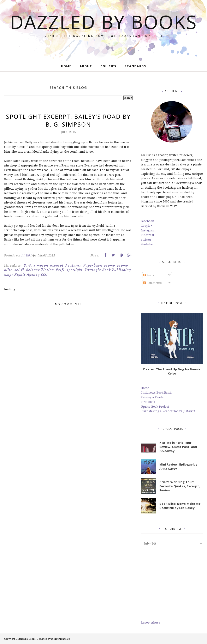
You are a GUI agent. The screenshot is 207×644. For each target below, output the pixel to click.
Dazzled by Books (104, 22)
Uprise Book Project (155, 406)
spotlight (75, 270)
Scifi (60, 270)
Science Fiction (40, 270)
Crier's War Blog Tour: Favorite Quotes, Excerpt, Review (180, 486)
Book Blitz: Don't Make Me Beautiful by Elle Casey (180, 506)
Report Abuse (150, 622)
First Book (148, 402)
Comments (152, 283)
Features (73, 265)
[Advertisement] (172, 584)
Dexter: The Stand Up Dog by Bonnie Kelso (172, 371)
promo (110, 265)
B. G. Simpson (36, 265)
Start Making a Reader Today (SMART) (168, 411)
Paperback (93, 265)
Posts (149, 275)
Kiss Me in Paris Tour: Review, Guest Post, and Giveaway (178, 447)
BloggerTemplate (61, 639)
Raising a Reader (153, 397)
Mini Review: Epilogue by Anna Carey (178, 466)
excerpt (57, 265)
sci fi (19, 270)
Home (145, 388)
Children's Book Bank (156, 392)
